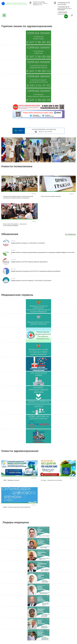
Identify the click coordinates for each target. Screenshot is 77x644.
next (73, 150)
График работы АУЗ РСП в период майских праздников (29, 262)
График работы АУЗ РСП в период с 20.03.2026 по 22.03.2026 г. (31, 281)
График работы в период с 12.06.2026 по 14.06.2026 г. (28, 243)
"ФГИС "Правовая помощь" (11, 480)
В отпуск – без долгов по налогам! (52, 480)
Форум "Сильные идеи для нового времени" (17, 507)
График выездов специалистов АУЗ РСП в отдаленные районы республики (36, 271)
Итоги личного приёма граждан (51, 196)
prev (4, 150)
